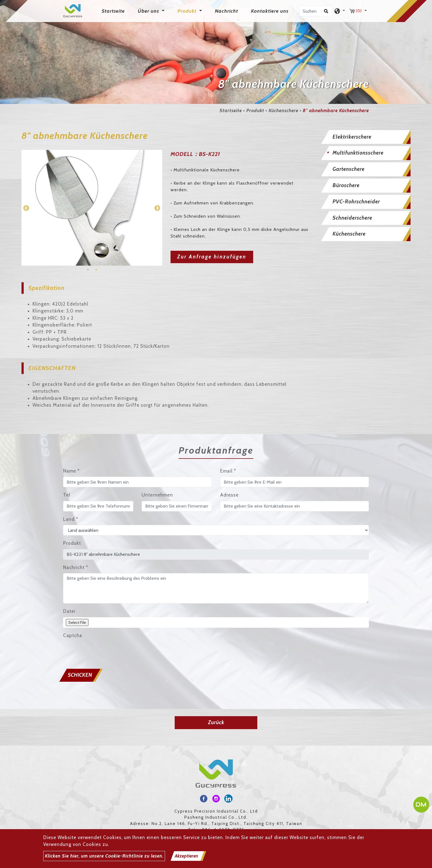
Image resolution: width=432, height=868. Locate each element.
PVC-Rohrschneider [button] (356, 202)
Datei (69, 611)
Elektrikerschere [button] (352, 137)
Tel (67, 495)
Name (71, 471)
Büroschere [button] (346, 185)
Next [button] (157, 208)
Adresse (229, 495)
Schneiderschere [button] (352, 218)
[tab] (365, 137)
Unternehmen (157, 495)
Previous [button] (26, 208)
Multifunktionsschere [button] (358, 153)
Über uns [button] (149, 11)
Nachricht (226, 11)
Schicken (80, 675)
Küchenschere (283, 110)
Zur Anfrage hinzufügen (212, 257)
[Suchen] (316, 11)
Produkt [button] (188, 11)
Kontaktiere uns (270, 11)
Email (228, 471)
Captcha (73, 635)
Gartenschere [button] (349, 169)
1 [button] (88, 270)
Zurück (216, 722)
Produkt (255, 110)
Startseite (114, 11)
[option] (92, 208)
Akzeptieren (186, 856)
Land (71, 519)
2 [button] (96, 270)
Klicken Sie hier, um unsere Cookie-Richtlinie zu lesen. (104, 856)
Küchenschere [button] (349, 234)
